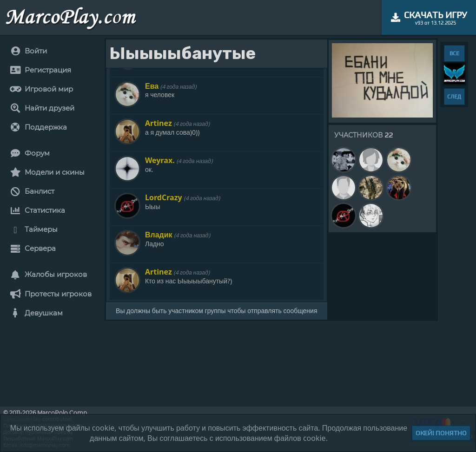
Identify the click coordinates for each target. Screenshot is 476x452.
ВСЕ (454, 53)
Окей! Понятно (441, 433)
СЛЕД (454, 97)
